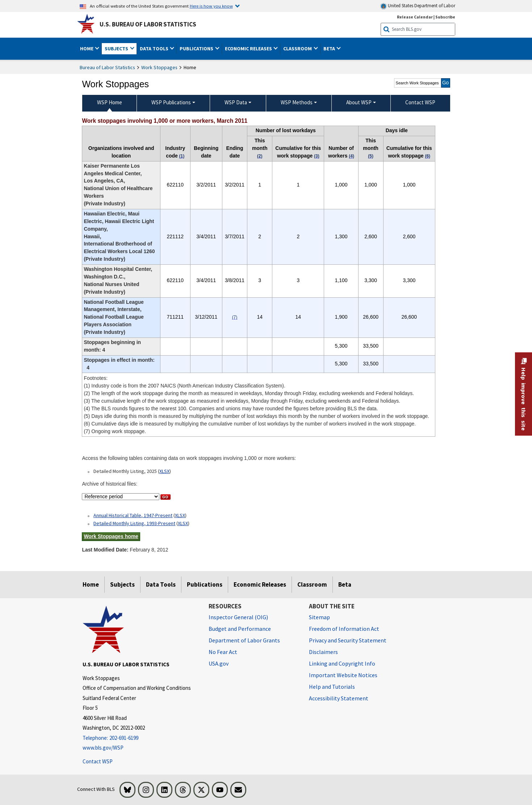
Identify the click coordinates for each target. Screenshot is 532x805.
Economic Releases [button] (249, 49)
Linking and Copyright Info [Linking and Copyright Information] (342, 663)
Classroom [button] (298, 49)
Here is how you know (211, 6)
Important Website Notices (343, 675)
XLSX (164, 471)
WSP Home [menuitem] (110, 102)
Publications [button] (197, 49)
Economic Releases (260, 584)
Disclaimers (323, 652)
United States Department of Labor (418, 6)
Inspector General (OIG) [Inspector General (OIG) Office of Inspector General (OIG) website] (238, 617)
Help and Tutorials (332, 687)
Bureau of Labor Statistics (107, 67)
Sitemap (319, 617)
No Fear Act (223, 652)
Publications (205, 584)
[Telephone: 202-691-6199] (140, 738)
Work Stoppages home (111, 536)
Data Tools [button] (155, 49)
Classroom (312, 584)
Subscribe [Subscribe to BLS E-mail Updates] (445, 17)
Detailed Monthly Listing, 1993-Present (134, 523)
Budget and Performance (240, 629)
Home (91, 584)
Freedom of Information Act (344, 629)
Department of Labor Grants (244, 640)
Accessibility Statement (339, 698)
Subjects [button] (117, 49)
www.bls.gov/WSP (103, 748)
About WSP (359, 102)
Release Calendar (415, 17)
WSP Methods (297, 102)
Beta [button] (330, 49)
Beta (345, 584)
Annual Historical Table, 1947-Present (133, 515)
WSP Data (236, 102)
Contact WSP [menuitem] (420, 102)
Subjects (122, 584)
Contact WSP (98, 761)
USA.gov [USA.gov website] (219, 663)
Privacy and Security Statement (348, 640)
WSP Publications (171, 102)
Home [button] (87, 49)
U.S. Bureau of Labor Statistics (148, 24)
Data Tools (161, 584)
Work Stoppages (159, 67)
